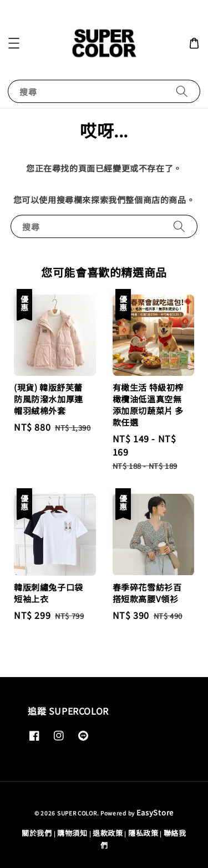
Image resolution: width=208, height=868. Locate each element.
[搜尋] (182, 91)
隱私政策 (143, 833)
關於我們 (37, 833)
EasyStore (155, 812)
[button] (14, 43)
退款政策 (108, 833)
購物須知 (72, 833)
